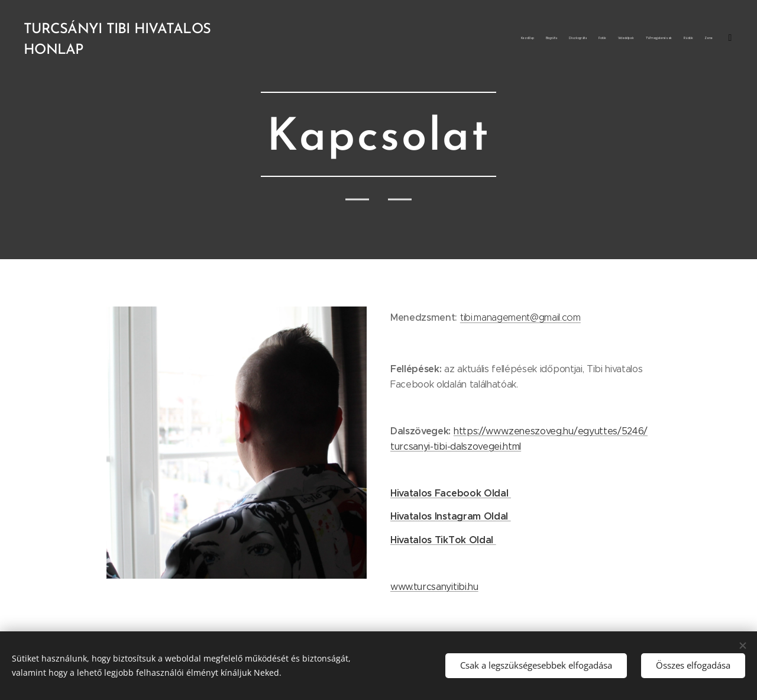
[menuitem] (640, 38)
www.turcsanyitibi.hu (434, 587)
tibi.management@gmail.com (520, 317)
